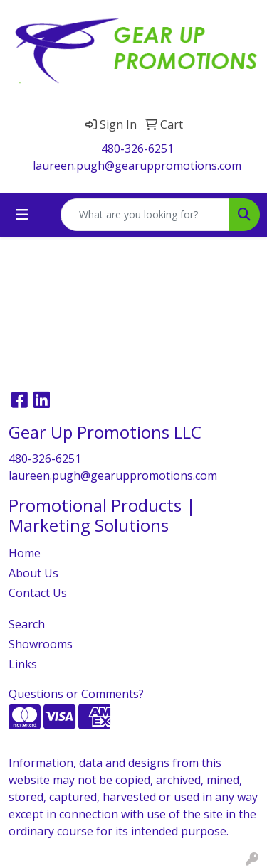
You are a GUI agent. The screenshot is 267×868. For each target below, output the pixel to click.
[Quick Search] (145, 215)
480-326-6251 (137, 149)
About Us (33, 573)
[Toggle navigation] (22, 215)
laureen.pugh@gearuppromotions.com (137, 166)
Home (25, 553)
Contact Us (38, 593)
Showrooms (41, 644)
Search (27, 624)
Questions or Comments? (76, 694)
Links (23, 664)
